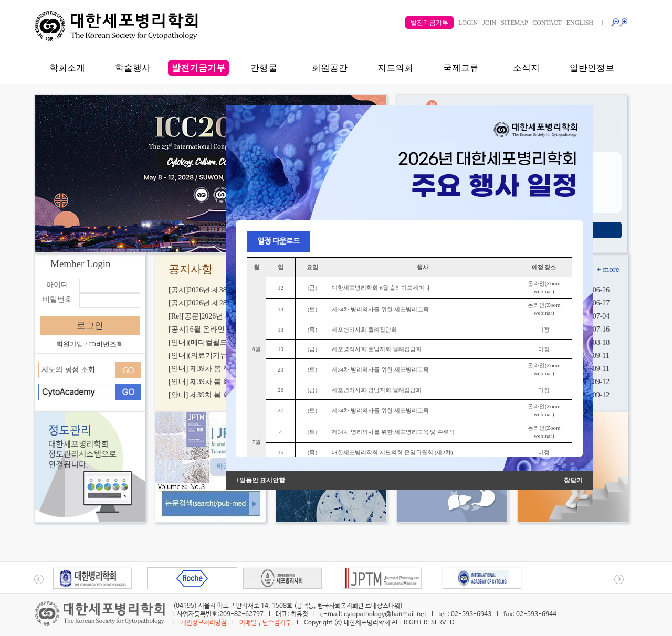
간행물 (264, 68)
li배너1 (192, 238)
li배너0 (166, 238)
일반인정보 (592, 68)
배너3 (217, 238)
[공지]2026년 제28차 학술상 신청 (222, 303)
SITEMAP (514, 23)
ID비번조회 (106, 344)
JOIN (489, 23)
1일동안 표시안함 (261, 480)
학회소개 (67, 68)
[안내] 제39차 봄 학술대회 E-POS (222, 382)
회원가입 (70, 344)
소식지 (526, 68)
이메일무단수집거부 (265, 623)
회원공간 (330, 68)
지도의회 (395, 68)
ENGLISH (580, 23)
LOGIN (468, 23)
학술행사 (133, 68)
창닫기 (573, 480)
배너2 (204, 238)
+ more (608, 269)
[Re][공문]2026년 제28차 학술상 (220, 316)
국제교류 (461, 68)
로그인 (90, 326)
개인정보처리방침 (204, 623)
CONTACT (547, 23)
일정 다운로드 (279, 241)
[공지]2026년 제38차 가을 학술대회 (225, 290)
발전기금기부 (429, 23)
